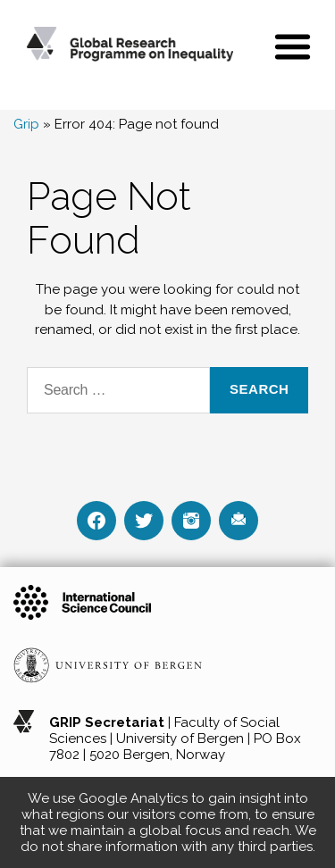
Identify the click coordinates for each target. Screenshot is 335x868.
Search (259, 389)
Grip (26, 124)
